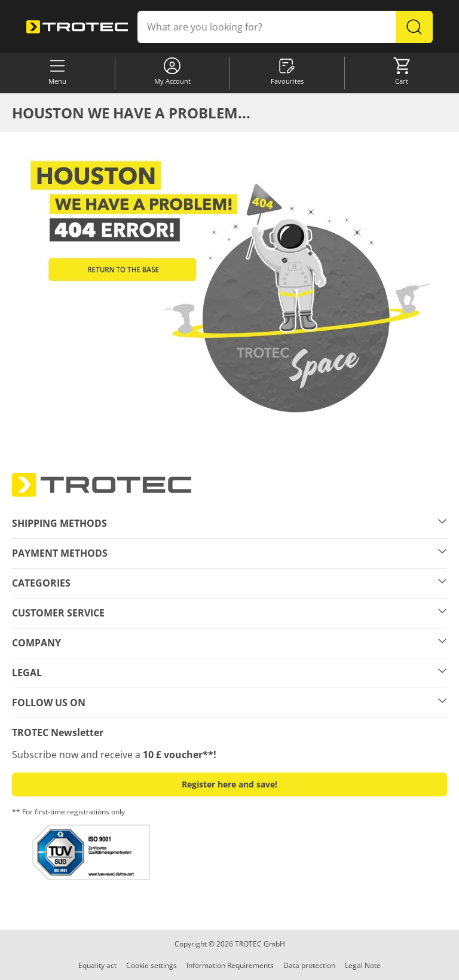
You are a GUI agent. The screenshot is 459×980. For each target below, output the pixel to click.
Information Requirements (230, 965)
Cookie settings (152, 965)
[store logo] (77, 27)
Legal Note (363, 965)
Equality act (97, 965)
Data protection (309, 965)
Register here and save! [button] (229, 784)
